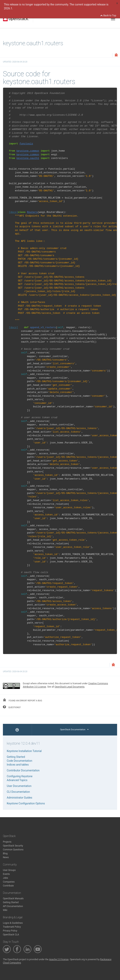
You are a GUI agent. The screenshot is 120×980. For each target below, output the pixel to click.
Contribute (8, 886)
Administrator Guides (20, 798)
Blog (5, 853)
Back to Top (108, 15)
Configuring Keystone (20, 776)
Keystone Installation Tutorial (24, 751)
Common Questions (13, 850)
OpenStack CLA (11, 935)
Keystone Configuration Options (26, 803)
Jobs (5, 878)
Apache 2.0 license (59, 959)
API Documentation (13, 906)
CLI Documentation (18, 792)
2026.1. (8, 8)
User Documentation (19, 786)
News (6, 857)
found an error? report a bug (22, 700)
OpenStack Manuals (13, 898)
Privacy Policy (10, 931)
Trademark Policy (12, 927)
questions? (12, 707)
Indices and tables (18, 765)
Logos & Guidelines (13, 923)
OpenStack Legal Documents (69, 687)
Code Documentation (19, 761)
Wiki (5, 910)
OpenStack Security (13, 846)
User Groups (9, 870)
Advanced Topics (17, 780)
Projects (7, 842)
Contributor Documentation (23, 770)
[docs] (13, 212)
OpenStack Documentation (74, 730)
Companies (9, 882)
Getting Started (16, 757)
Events (6, 874)
